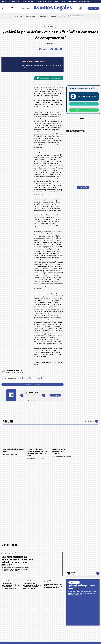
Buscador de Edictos (77, 16)
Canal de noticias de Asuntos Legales (49, 78)
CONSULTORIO (31, 16)
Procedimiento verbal (29, 1)
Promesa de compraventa (13, 378)
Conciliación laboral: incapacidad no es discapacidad (59, 451)
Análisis (8, 421)
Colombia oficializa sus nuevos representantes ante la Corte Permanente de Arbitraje (17, 504)
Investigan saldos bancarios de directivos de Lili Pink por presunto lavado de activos (32, 529)
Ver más (83, 187)
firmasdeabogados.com (62, 636)
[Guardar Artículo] (43, 49)
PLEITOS (53, 16)
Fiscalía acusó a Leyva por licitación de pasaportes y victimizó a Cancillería (53, 529)
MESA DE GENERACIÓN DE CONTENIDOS (57, 613)
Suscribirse (94, 8)
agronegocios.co (24, 636)
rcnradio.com (92, 636)
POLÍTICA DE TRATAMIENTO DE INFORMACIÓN (59, 620)
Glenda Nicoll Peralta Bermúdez (38, 458)
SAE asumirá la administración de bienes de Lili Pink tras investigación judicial (10, 529)
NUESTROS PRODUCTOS (39, 617)
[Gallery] (33, 394)
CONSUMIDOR (43, 16)
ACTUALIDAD (19, 16)
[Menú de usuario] (80, 8)
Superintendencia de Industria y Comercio (80, 1)
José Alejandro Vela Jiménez (14, 454)
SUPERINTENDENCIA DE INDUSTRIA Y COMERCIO (58, 625)
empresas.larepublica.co (42, 636)
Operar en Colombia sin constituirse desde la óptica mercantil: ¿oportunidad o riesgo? (37, 452)
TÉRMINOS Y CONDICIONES (39, 620)
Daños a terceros (35, 378)
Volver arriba (91, 589)
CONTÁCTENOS (36, 613)
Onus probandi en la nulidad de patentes (14, 450)
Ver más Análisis (92, 421)
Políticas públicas (14, 1)
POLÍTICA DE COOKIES (38, 625)
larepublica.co (9, 636)
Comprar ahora (84, 104)
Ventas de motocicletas (45, 1)
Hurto (56, 1)
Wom (63, 1)
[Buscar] (12, 8)
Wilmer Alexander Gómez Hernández (63, 456)
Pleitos (71, 516)
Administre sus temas (32, 384)
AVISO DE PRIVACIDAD (57, 617)
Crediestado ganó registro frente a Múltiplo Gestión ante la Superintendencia (82, 530)
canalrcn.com (79, 636)
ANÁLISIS (62, 16)
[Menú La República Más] (3, 8)
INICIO (3, 612)
